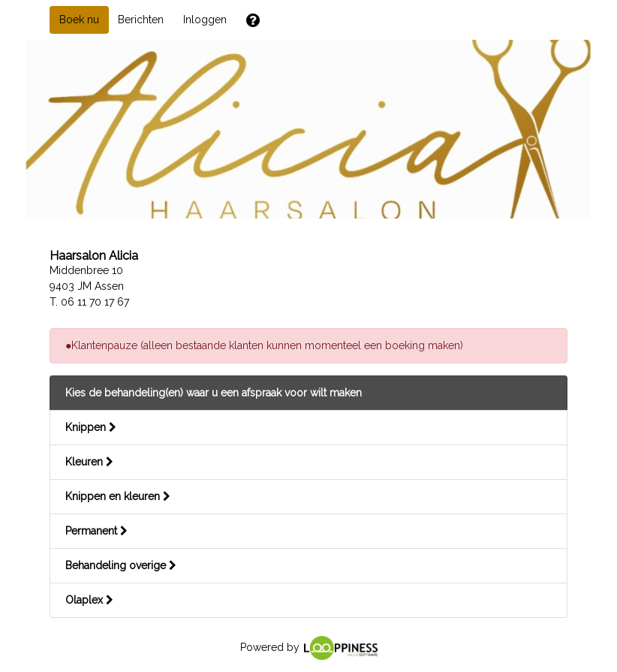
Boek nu (79, 20)
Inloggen (205, 20)
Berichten (141, 20)
